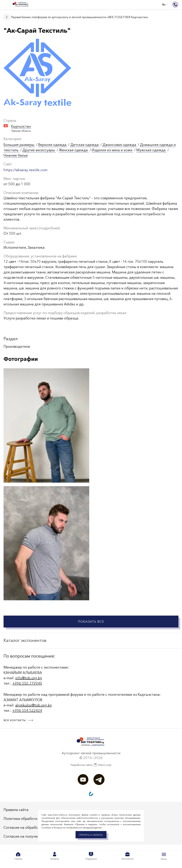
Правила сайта (16, 810)
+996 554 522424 (27, 711)
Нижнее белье (16, 155)
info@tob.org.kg (29, 678)
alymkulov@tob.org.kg (34, 705)
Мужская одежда (151, 150)
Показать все (91, 622)
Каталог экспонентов (25, 640)
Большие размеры (19, 145)
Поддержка (91, 856)
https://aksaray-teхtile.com (26, 170)
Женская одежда (74, 150)
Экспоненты (127, 856)
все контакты (15, 720)
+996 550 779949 (27, 683)
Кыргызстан (21, 126)
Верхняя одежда (53, 145)
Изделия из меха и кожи (113, 150)
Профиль (55, 856)
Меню (164, 856)
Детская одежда (85, 145)
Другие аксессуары (39, 150)
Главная (18, 856)
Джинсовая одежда (120, 145)
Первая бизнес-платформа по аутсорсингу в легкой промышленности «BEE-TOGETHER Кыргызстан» (80, 17)
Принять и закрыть (91, 835)
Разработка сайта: (91, 765)
